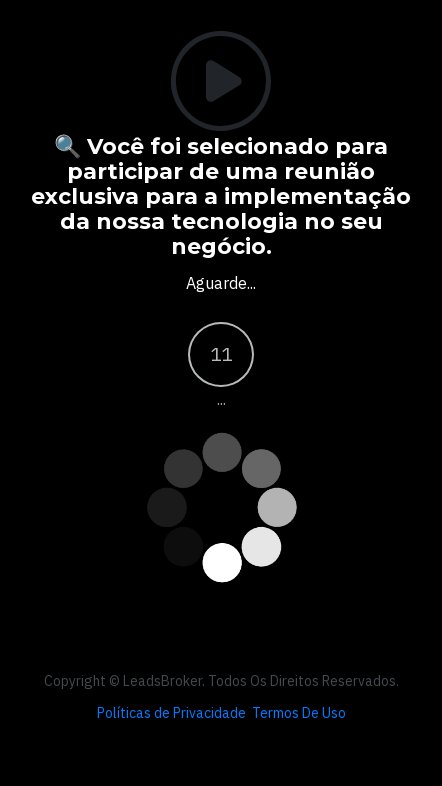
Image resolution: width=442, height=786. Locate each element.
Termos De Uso (299, 713)
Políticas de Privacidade (171, 713)
